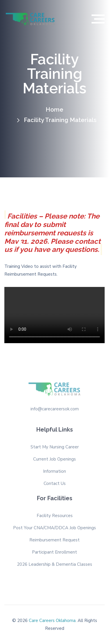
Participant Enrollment (54, 551)
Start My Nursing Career (55, 448)
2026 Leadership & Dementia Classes (54, 563)
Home (54, 110)
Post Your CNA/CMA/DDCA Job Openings (54, 527)
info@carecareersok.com (55, 408)
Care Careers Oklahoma (52, 621)
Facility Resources (55, 514)
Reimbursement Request (54, 539)
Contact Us (55, 485)
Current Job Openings (54, 460)
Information (54, 472)
